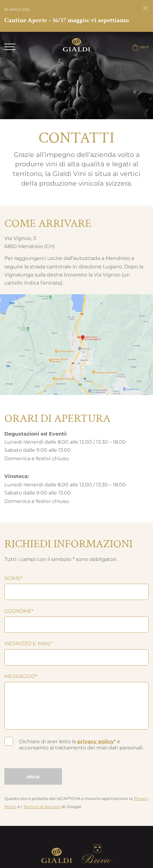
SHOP (140, 47)
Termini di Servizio (42, 807)
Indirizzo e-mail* (28, 643)
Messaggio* (21, 676)
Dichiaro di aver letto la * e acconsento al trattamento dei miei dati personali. (81, 745)
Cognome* (19, 611)
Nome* (13, 578)
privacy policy (96, 741)
